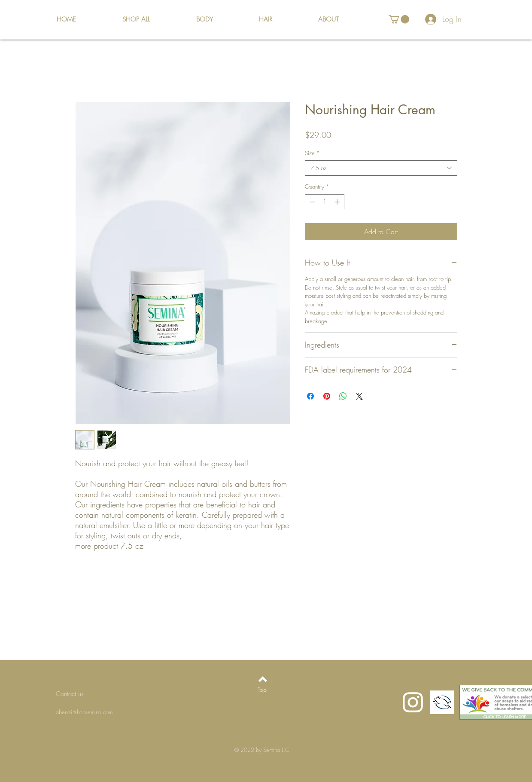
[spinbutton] (324, 202)
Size (312, 153)
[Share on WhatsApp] (343, 396)
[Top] (262, 690)
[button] (399, 19)
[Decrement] (311, 202)
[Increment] (338, 202)
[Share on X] (359, 396)
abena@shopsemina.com (84, 712)
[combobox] (381, 168)
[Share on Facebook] (310, 396)
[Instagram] (413, 702)
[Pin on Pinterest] (327, 396)
